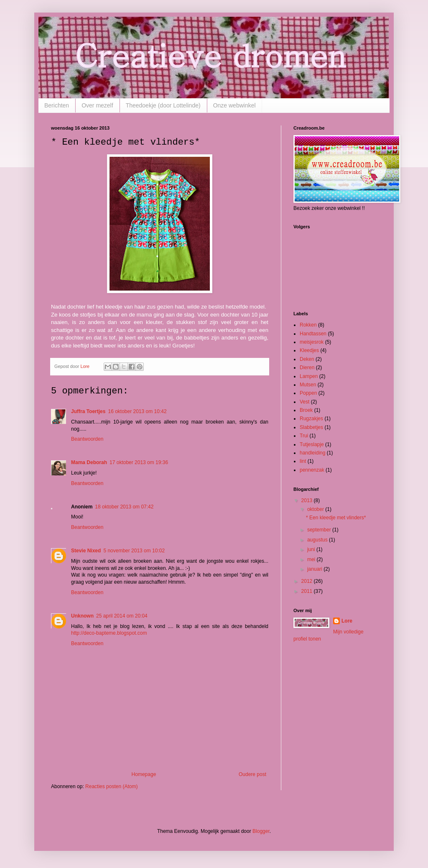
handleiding (312, 453)
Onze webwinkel (234, 105)
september (320, 530)
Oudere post (252, 774)
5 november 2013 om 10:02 (134, 551)
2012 (308, 581)
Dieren (307, 368)
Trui (304, 436)
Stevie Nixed (86, 551)
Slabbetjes (311, 427)
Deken (307, 359)
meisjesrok (312, 342)
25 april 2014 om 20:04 (122, 616)
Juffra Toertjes (88, 411)
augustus (318, 540)
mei (312, 559)
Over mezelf (97, 105)
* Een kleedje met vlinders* (336, 518)
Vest (304, 402)
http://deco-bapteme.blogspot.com (109, 633)
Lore (347, 621)
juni (312, 549)
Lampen (309, 376)
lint (303, 461)
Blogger (261, 831)
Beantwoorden (87, 439)
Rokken (308, 325)
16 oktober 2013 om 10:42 (137, 411)
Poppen (308, 393)
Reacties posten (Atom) (111, 786)
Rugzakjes (311, 419)
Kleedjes (309, 350)
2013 (308, 500)
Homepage (144, 774)
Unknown (82, 616)
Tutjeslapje (312, 444)
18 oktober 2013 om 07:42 (124, 507)
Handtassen (313, 334)
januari (315, 569)
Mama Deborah (89, 462)
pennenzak (312, 470)
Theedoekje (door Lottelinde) (163, 105)
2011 (308, 591)
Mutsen (308, 385)
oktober (316, 509)
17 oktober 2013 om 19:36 (139, 462)
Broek (306, 410)
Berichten (57, 105)
